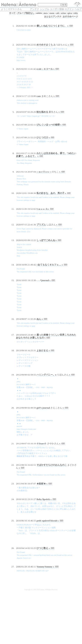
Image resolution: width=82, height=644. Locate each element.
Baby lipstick (43, 499)
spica (70, 13)
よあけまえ (42, 350)
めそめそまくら (45, 45)
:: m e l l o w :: (44, 172)
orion (63, 13)
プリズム (41, 225)
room (52, 13)
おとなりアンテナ (53, 17)
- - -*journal (43, 280)
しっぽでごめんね (46, 240)
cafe (58, 13)
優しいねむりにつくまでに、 (52, 26)
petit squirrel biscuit (47, 521)
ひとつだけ (42, 137)
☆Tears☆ (41, 444)
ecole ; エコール (45, 69)
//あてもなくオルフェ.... (49, 265)
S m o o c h (42, 209)
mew (46, 13)
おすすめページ (70, 17)
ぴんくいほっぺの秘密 (48, 125)
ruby (76, 13)
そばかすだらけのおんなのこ (52, 465)
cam (39, 96)
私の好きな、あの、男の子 (50, 193)
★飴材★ (41, 484)
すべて (12, 13)
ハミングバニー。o (47, 375)
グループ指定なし (26, 13)
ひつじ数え (42, 548)
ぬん (39, 319)
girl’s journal (43, 408)
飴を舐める (42, 112)
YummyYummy (44, 567)
